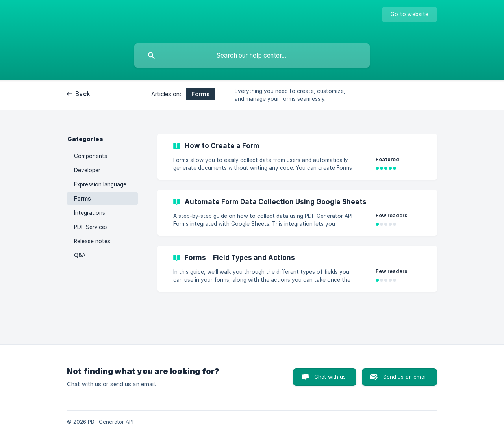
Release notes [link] (92, 241)
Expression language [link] (100, 184)
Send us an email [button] (405, 377)
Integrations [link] (90, 213)
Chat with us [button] (330, 377)
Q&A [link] (80, 255)
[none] (409, 15)
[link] (297, 157)
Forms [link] (82, 199)
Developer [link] (87, 170)
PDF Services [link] (91, 227)
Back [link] (83, 94)
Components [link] (91, 156)
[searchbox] (252, 56)
